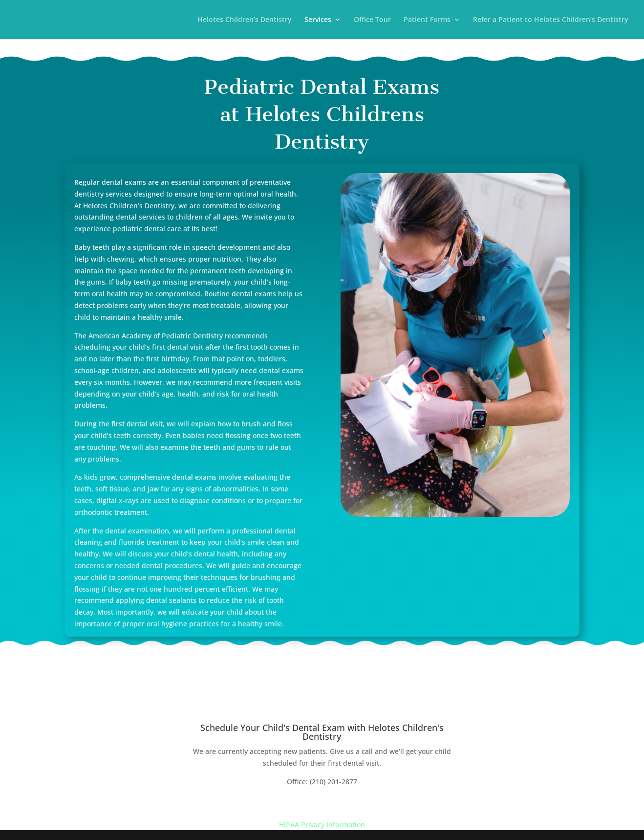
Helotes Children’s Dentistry (245, 20)
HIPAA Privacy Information (322, 825)
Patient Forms (427, 20)
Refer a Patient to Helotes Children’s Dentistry (551, 20)
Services (318, 20)
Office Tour (372, 20)
